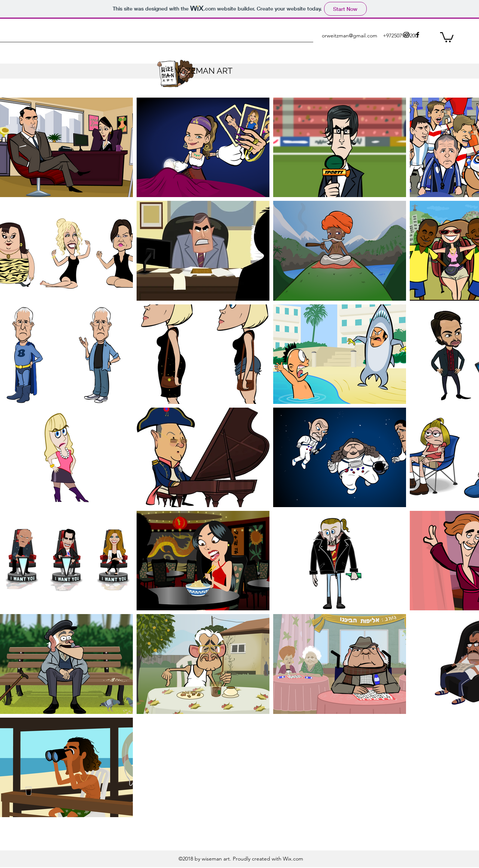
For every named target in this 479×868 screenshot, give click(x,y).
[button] (447, 37)
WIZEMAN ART (204, 71)
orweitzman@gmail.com (350, 36)
